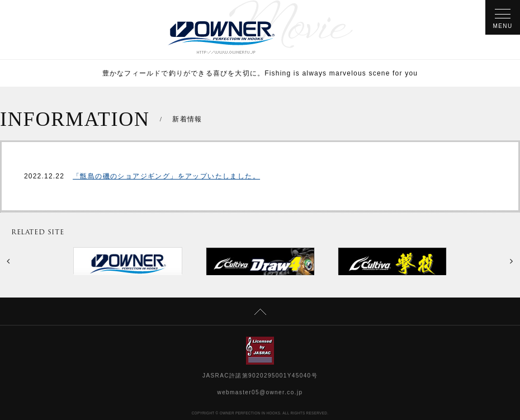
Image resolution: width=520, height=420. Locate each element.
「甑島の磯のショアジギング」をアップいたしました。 (166, 176)
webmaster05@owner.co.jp (260, 392)
